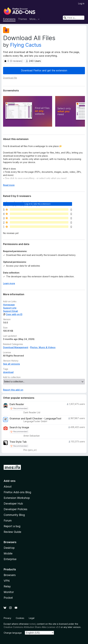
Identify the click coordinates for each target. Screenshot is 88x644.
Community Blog (14, 515)
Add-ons (10, 481)
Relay (7, 586)
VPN (7, 581)
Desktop (9, 548)
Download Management (16, 347)
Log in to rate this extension (38, 204)
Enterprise (10, 559)
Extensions (9, 19)
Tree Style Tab (18, 442)
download (8, 372)
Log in (81, 3)
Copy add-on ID (13, 314)
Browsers (10, 575)
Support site (10, 308)
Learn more (9, 283)
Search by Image (19, 427)
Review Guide (12, 532)
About (8, 487)
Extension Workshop (17, 498)
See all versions (11, 364)
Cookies (20, 618)
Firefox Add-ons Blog (17, 492)
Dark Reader (17, 404)
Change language (13, 633)
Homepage (9, 305)
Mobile (8, 553)
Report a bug (12, 526)
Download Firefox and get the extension (44, 70)
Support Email (11, 311)
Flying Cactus (26, 45)
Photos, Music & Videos (43, 347)
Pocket (8, 598)
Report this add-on (13, 390)
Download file (10, 78)
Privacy (7, 618)
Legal (32, 618)
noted (32, 624)
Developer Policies (15, 509)
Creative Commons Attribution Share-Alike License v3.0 (32, 627)
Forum (8, 521)
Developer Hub (13, 504)
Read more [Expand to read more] (9, 185)
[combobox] (74, 18)
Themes (22, 19)
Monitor (9, 592)
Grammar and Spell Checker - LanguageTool (35, 419)
